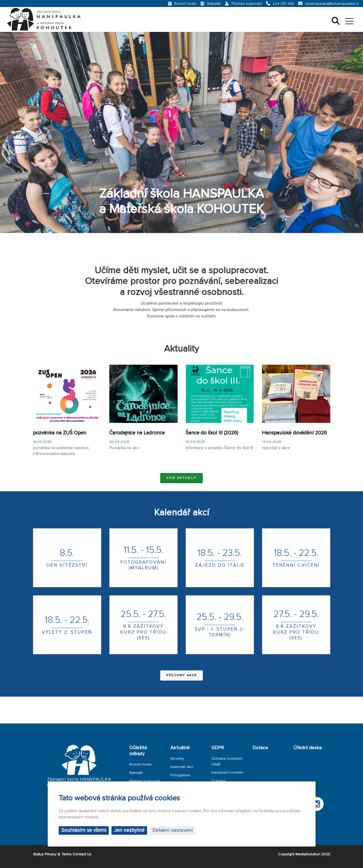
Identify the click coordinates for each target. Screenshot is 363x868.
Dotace (260, 748)
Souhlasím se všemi (84, 830)
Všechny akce (182, 675)
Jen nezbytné (129, 830)
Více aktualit (181, 478)
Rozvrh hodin (141, 764)
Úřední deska (307, 748)
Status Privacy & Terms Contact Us (62, 854)
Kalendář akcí (182, 767)
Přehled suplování (145, 781)
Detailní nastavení (173, 830)
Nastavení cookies (227, 772)
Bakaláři (136, 773)
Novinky (177, 758)
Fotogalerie (180, 775)
